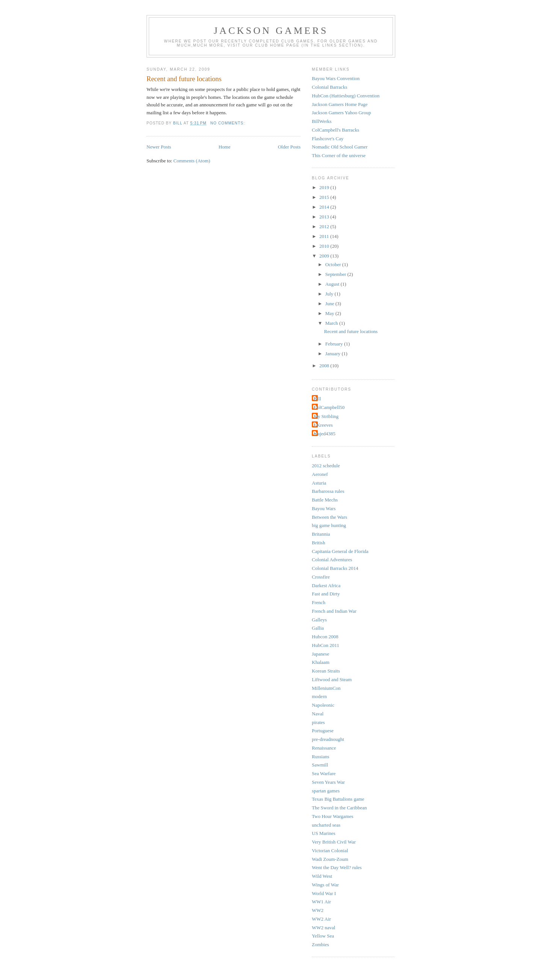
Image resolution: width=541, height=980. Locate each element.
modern (319, 696)
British (318, 543)
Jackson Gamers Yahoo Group (341, 113)
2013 (325, 217)
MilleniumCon (326, 688)
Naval (318, 714)
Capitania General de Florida (340, 551)
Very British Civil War (334, 842)
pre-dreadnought (328, 739)
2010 (325, 246)
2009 (325, 256)
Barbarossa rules (328, 491)
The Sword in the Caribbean (339, 808)
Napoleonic (323, 705)
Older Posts (289, 147)
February (335, 344)
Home (225, 147)
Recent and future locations (184, 79)
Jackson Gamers (271, 31)
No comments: (228, 123)
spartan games (326, 791)
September (336, 274)
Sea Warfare (324, 773)
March (332, 323)
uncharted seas (326, 825)
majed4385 (325, 434)
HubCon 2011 (326, 645)
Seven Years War (328, 782)
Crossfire (321, 577)
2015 (325, 197)
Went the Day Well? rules (337, 867)
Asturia (319, 483)
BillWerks (322, 121)
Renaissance (324, 748)
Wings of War (325, 885)
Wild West (322, 876)
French (319, 602)
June (330, 304)
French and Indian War (334, 611)
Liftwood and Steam (332, 679)
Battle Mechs (325, 500)
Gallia (318, 628)
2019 (325, 187)
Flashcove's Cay (328, 139)
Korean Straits (326, 671)
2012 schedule (326, 466)
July (330, 294)
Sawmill (320, 765)
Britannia (321, 534)
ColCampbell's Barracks (335, 130)
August (333, 284)
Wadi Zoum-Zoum (330, 859)
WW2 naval (323, 928)
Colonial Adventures (332, 560)
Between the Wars (329, 517)
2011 (325, 236)
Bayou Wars (324, 508)
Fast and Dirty (326, 594)
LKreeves (323, 425)
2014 (325, 207)
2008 (325, 366)
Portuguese (323, 731)
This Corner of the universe (339, 155)
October (334, 264)
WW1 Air (321, 902)
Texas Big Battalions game (338, 799)
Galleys (319, 620)
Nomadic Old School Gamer (340, 147)
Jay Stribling (326, 416)
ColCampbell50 (329, 407)
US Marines (323, 833)
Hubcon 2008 (325, 637)
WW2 (318, 910)
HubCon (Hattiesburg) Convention (346, 96)
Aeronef (320, 474)
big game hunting (329, 525)
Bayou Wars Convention (336, 78)
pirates (318, 722)
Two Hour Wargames (332, 816)
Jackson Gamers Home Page (340, 104)
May (330, 313)
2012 (325, 226)
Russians (320, 757)
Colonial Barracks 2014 (335, 568)
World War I (324, 893)
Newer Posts (159, 147)
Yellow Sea (323, 936)
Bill (317, 399)
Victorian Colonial (330, 850)
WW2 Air (321, 919)
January (334, 354)
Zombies (320, 944)
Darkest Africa (326, 585)
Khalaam (321, 662)
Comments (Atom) (192, 161)
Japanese (320, 654)
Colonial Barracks (329, 87)
